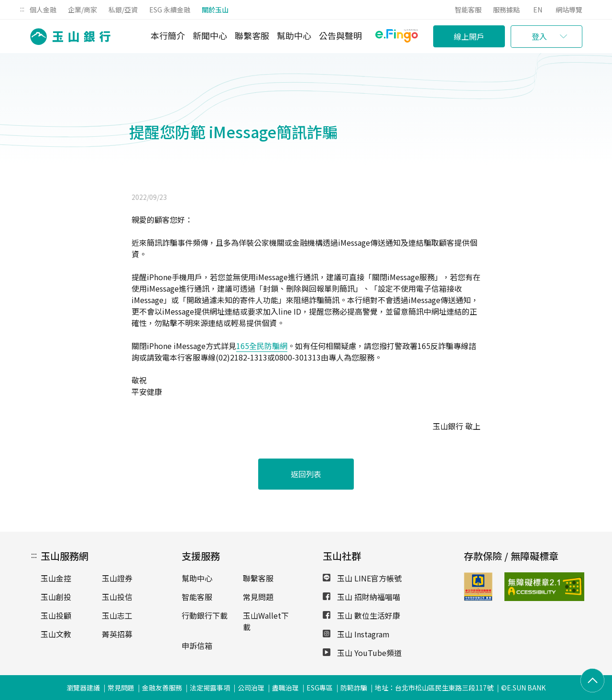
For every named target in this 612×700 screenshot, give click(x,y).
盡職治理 (285, 688)
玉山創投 (56, 597)
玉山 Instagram (356, 634)
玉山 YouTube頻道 (362, 653)
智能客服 (468, 10)
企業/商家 (82, 10)
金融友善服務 (162, 688)
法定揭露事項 (210, 688)
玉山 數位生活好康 (361, 615)
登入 (539, 36)
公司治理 (251, 688)
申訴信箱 (197, 645)
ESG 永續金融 (170, 10)
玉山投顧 (56, 615)
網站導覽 (569, 10)
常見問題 (258, 597)
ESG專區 (320, 688)
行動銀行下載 (205, 615)
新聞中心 (210, 35)
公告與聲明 (340, 35)
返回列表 (306, 474)
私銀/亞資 (123, 10)
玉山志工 (117, 615)
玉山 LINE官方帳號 (362, 578)
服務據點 (506, 10)
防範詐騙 (354, 688)
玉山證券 (117, 578)
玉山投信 (117, 597)
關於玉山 (215, 10)
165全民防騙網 (262, 346)
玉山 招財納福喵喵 (361, 597)
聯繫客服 (252, 35)
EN (538, 10)
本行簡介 (168, 35)
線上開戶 (469, 36)
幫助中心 (294, 35)
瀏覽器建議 (83, 688)
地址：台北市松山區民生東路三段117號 (434, 688)
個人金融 (43, 10)
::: (22, 9)
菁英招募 (117, 634)
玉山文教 (56, 634)
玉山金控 (56, 578)
